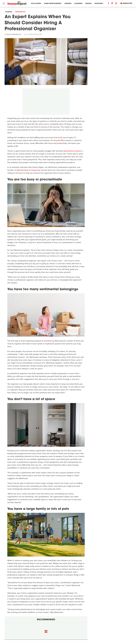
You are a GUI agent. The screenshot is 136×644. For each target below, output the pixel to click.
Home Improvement (53, 3)
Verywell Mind (59, 140)
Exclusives (36, 3)
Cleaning (78, 3)
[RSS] (116, 4)
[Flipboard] (112, 4)
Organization (20, 12)
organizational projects (72, 151)
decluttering (49, 341)
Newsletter (126, 3)
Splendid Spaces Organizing (28, 170)
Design (88, 3)
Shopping (99, 3)
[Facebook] (108, 4)
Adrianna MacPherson (14, 34)
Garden (68, 3)
